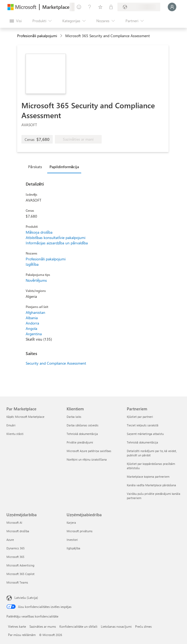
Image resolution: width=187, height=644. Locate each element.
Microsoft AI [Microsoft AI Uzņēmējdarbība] (14, 522)
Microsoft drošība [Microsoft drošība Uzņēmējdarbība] (18, 531)
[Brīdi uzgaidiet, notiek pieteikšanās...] (172, 7)
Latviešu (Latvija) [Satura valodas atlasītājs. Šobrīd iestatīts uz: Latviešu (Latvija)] (26, 597)
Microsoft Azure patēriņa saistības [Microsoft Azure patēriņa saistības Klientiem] (89, 451)
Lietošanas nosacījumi (116, 626)
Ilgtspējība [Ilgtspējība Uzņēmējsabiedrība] (73, 548)
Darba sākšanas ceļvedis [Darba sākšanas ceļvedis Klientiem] (83, 425)
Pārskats (35, 167)
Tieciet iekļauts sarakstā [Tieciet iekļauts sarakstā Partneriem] (143, 425)
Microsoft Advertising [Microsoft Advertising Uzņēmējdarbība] (20, 565)
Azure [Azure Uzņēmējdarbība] (10, 540)
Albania (32, 318)
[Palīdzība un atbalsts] (90, 7)
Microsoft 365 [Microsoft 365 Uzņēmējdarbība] (15, 557)
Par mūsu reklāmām (22, 635)
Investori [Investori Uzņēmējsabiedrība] (72, 540)
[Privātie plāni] (111, 7)
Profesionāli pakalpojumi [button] (37, 36)
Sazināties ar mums (43, 626)
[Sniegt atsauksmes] (79, 7)
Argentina (34, 334)
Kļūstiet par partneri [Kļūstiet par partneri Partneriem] (140, 417)
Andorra (32, 323)
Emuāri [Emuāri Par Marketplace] (11, 425)
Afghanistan (35, 312)
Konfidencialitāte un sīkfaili (78, 626)
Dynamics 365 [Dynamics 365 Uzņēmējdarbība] (16, 548)
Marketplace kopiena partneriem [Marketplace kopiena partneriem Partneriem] (148, 477)
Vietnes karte (17, 626)
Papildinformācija (64, 167)
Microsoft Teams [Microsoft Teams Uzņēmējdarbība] (17, 582)
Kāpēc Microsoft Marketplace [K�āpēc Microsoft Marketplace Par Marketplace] (25, 417)
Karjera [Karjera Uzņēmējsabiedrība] (71, 522)
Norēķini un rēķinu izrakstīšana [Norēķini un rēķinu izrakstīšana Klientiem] (87, 459)
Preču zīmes (143, 626)
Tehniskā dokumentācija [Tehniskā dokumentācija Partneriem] (142, 442)
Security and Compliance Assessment (56, 363)
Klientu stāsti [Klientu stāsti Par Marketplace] (15, 434)
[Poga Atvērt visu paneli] (16, 21)
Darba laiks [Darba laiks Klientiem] (74, 417)
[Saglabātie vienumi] (100, 7)
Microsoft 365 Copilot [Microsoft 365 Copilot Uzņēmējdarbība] (20, 574)
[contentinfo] (62, 36)
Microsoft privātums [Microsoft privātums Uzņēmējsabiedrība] (80, 531)
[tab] (36, 167)
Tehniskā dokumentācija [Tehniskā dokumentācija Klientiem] (82, 434)
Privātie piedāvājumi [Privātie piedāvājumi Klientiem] (80, 442)
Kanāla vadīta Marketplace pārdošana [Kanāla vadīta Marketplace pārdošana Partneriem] (151, 485)
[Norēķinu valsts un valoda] (139, 7)
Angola (31, 328)
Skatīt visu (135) (39, 339)
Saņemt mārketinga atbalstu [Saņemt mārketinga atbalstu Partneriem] (145, 434)
